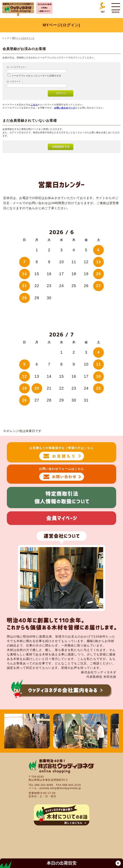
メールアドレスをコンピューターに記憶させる (36, 76)
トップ (6, 38)
